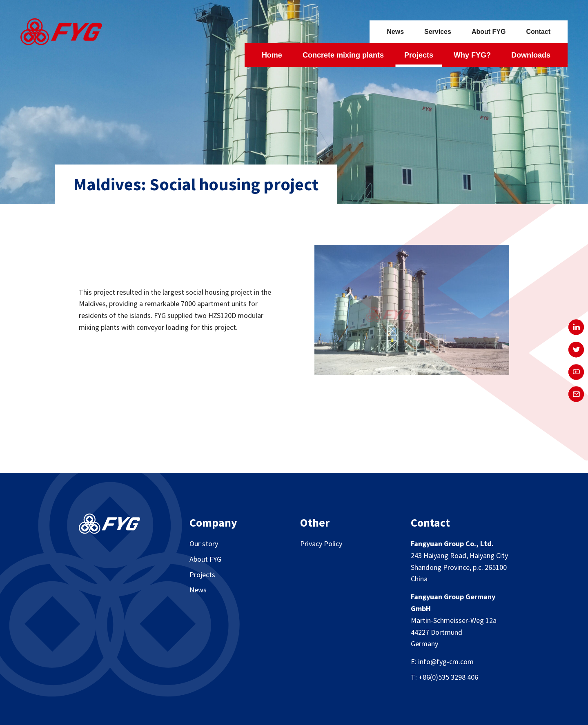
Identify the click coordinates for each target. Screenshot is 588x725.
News (395, 32)
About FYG (489, 32)
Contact (538, 32)
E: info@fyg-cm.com (442, 662)
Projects (419, 55)
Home (272, 55)
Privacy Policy (321, 544)
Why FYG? (472, 55)
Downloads (531, 55)
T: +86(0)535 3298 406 (444, 677)
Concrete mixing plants (343, 55)
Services (438, 32)
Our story (204, 544)
